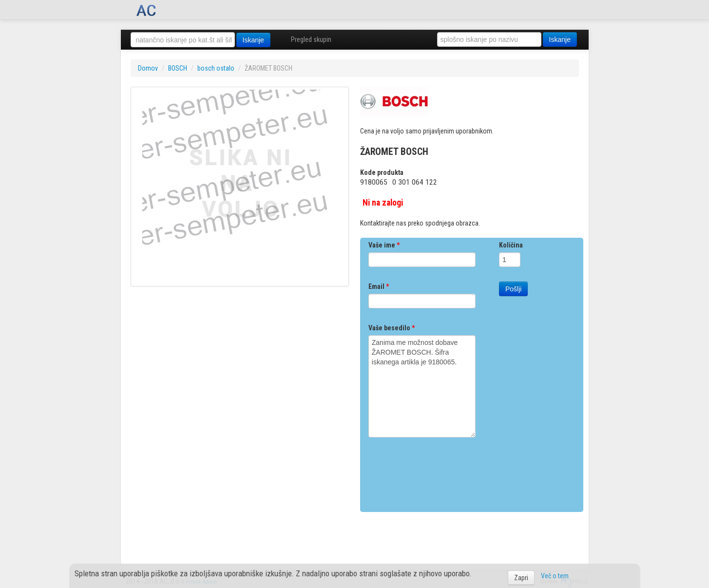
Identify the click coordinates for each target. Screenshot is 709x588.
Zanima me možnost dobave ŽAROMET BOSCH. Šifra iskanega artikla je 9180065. (422, 386)
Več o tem (555, 576)
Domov (148, 68)
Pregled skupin (311, 39)
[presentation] (442, 471)
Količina (511, 245)
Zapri (521, 578)
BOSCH (178, 68)
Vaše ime (384, 245)
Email (379, 286)
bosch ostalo (216, 68)
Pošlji (513, 289)
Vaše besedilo (392, 328)
